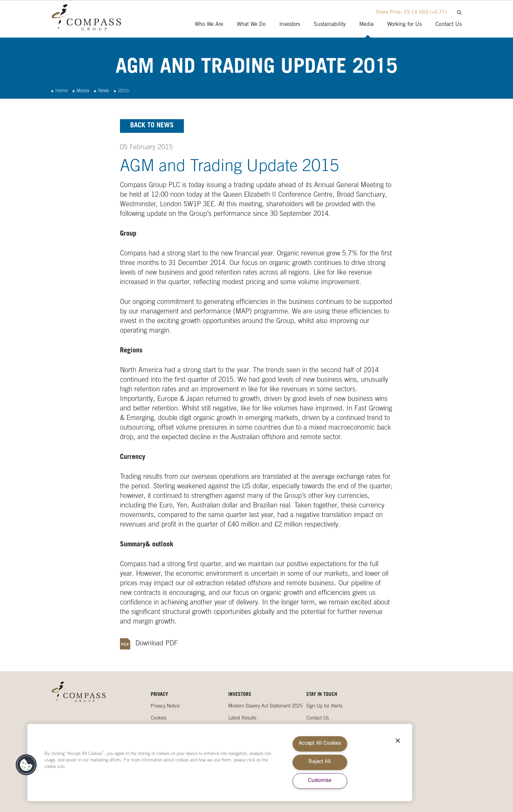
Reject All (320, 762)
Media (83, 91)
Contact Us (318, 718)
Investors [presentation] (290, 25)
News (104, 91)
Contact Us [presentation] (449, 25)
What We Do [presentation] (251, 25)
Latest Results (242, 718)
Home (62, 91)
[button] (26, 765)
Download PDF (157, 644)
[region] (220, 762)
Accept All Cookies (320, 744)
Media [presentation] (366, 25)
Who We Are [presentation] (209, 25)
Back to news (152, 126)
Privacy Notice (165, 706)
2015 (123, 91)
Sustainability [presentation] (330, 25)
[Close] (398, 741)
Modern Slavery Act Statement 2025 (266, 706)
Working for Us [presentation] (404, 25)
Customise (320, 781)
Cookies (159, 718)
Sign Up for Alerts (324, 706)
